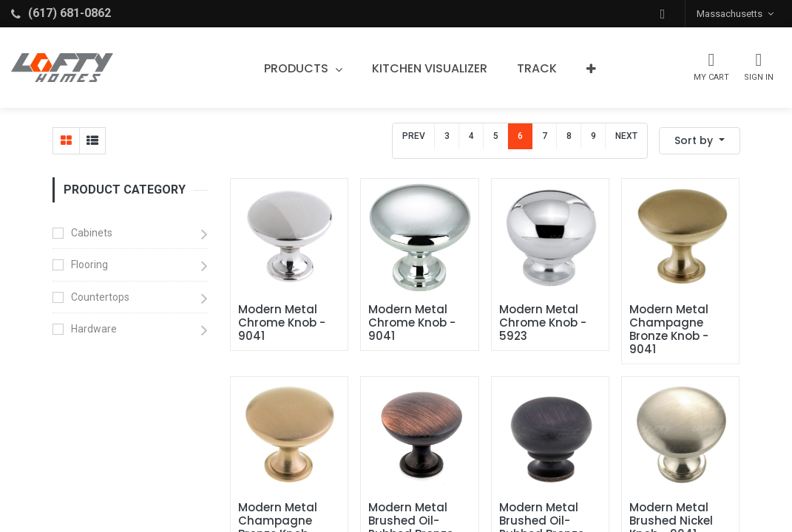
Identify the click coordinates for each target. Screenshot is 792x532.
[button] (663, 14)
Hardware (94, 329)
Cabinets (92, 233)
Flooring (89, 265)
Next (626, 136)
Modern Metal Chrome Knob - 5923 (544, 323)
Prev (414, 136)
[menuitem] (430, 69)
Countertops (100, 297)
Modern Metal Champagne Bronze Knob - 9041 (670, 330)
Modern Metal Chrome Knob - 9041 (283, 323)
